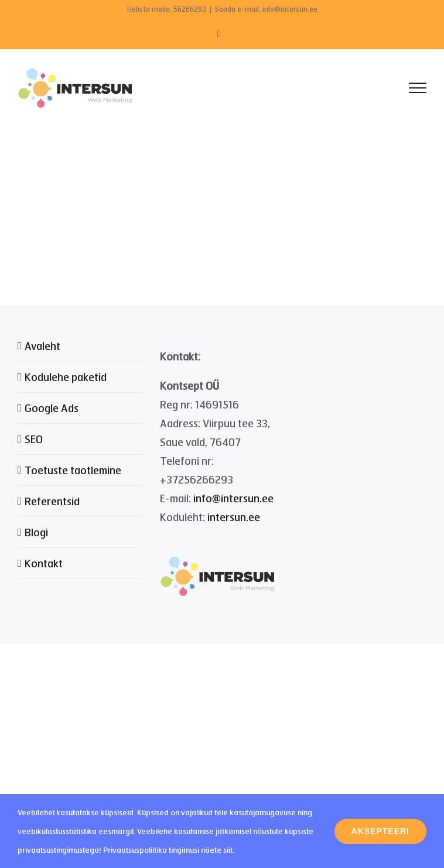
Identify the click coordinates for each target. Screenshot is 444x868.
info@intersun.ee (233, 498)
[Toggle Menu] (418, 88)
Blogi (36, 532)
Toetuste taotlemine (73, 470)
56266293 (190, 9)
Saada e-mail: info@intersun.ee (266, 9)
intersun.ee (234, 517)
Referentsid (52, 501)
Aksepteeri (380, 831)
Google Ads (52, 408)
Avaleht (42, 346)
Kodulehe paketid (66, 377)
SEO (34, 439)
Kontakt (44, 563)
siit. (229, 850)
